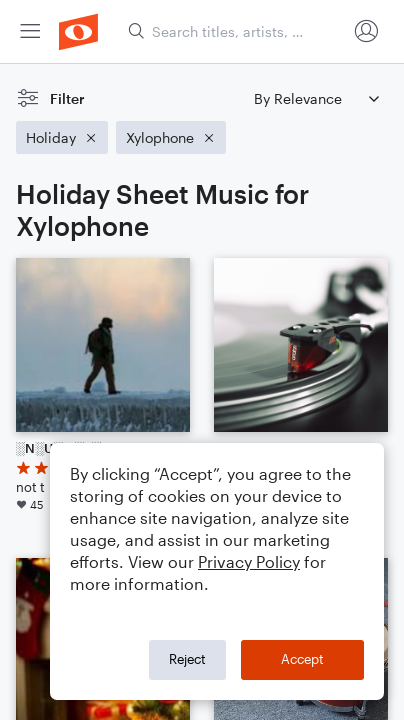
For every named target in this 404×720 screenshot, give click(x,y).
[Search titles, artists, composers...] (237, 31)
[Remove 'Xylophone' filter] (171, 137)
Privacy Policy (249, 561)
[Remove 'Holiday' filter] (62, 137)
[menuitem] (30, 31)
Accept (302, 659)
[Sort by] (316, 98)
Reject (187, 659)
